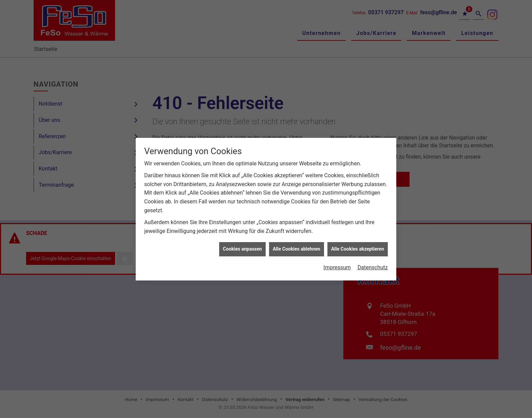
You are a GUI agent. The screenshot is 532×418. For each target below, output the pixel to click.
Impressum (337, 264)
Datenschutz (373, 264)
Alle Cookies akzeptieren (358, 246)
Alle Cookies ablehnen (297, 246)
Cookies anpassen (242, 246)
